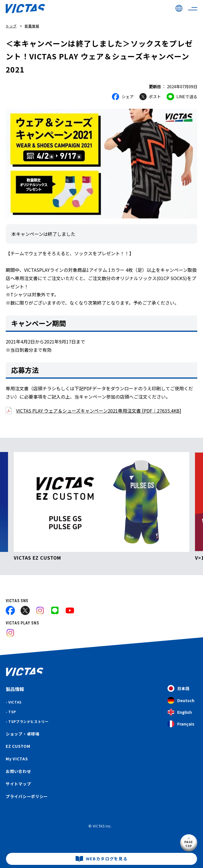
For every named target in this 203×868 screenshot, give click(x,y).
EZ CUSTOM (18, 746)
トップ (11, 26)
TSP (12, 712)
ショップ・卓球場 (23, 734)
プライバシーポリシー (27, 796)
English (180, 712)
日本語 (178, 689)
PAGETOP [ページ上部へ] (189, 844)
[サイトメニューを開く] (193, 9)
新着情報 (32, 26)
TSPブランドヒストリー (28, 721)
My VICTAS (17, 759)
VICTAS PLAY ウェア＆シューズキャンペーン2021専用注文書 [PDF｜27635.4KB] (99, 411)
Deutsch (181, 701)
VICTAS (15, 702)
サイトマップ (18, 784)
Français (181, 724)
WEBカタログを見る (107, 859)
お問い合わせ (18, 771)
